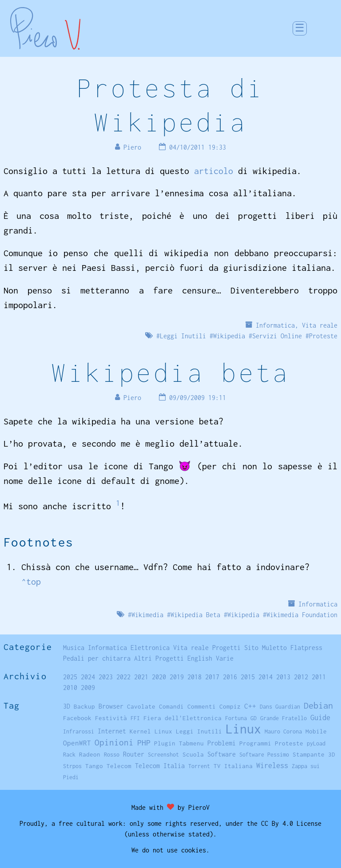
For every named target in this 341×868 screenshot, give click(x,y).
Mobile (316, 731)
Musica (74, 648)
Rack (69, 755)
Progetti (226, 648)
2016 (230, 677)
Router (134, 754)
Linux (243, 729)
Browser (111, 706)
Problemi (222, 743)
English (200, 658)
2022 (123, 677)
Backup (84, 706)
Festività (111, 718)
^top (31, 581)
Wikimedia (147, 615)
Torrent (199, 766)
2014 (266, 677)
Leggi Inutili (183, 336)
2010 (70, 688)
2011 (319, 677)
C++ (250, 706)
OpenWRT (77, 743)
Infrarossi (79, 731)
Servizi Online (277, 336)
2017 (212, 677)
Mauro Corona (283, 731)
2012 (301, 677)
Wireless (272, 765)
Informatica (275, 325)
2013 (283, 677)
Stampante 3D (314, 754)
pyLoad (316, 743)
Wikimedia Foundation (302, 615)
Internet (112, 731)
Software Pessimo (264, 755)
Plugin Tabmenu (179, 743)
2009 (88, 688)
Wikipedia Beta (195, 615)
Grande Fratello (284, 718)
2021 (141, 677)
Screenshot (163, 755)
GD (254, 718)
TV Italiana (233, 766)
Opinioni (114, 742)
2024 (88, 677)
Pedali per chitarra (97, 658)
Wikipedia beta (170, 372)
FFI (135, 718)
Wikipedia (229, 336)
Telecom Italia (160, 766)
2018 (194, 677)
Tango (94, 766)
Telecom (119, 766)
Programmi (255, 743)
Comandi (171, 706)
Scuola (193, 754)
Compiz (230, 706)
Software (222, 754)
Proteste (323, 336)
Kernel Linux (151, 731)
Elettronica (150, 648)
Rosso (112, 755)
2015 (248, 677)
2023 (106, 677)
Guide (320, 717)
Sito (251, 648)
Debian (318, 705)
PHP (144, 743)
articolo (214, 171)
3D (67, 706)
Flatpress (306, 648)
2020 (159, 677)
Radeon (90, 754)
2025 (70, 677)
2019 (177, 677)
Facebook (77, 718)
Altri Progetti (159, 658)
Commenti (202, 706)
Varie (225, 658)
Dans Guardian (280, 707)
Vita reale (320, 325)
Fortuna (236, 718)
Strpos (72, 766)
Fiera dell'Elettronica (182, 718)
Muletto (274, 648)
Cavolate (141, 706)
